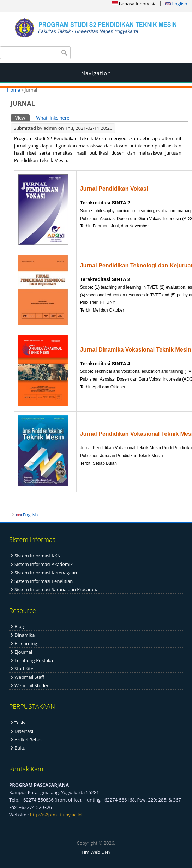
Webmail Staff (29, 677)
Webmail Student (33, 685)
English (176, 4)
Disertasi (24, 731)
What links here (53, 118)
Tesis (20, 723)
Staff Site (24, 669)
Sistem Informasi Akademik (44, 564)
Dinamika (25, 635)
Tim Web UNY (96, 852)
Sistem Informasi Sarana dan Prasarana (57, 589)
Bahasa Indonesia (134, 4)
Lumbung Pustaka (34, 660)
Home (14, 90)
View (22, 118)
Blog (19, 626)
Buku (20, 748)
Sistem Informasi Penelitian (44, 581)
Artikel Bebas (28, 740)
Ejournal (23, 652)
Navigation (96, 73)
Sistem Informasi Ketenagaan (46, 573)
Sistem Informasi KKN (38, 556)
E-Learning (26, 643)
